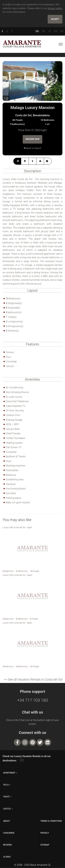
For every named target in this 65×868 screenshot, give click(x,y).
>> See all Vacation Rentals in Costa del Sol (33, 680)
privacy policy (55, 8)
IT (50, 31)
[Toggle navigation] (61, 44)
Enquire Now (33, 139)
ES (55, 31)
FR (62, 31)
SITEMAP (45, 845)
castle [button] (7, 809)
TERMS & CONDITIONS (51, 821)
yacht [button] (6, 797)
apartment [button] (9, 773)
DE (44, 31)
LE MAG (7, 857)
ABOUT (6, 821)
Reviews (7, 845)
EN (37, 31)
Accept (55, 19)
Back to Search (32, 148)
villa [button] (6, 785)
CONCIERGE (9, 833)
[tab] (17, 161)
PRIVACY (45, 833)
